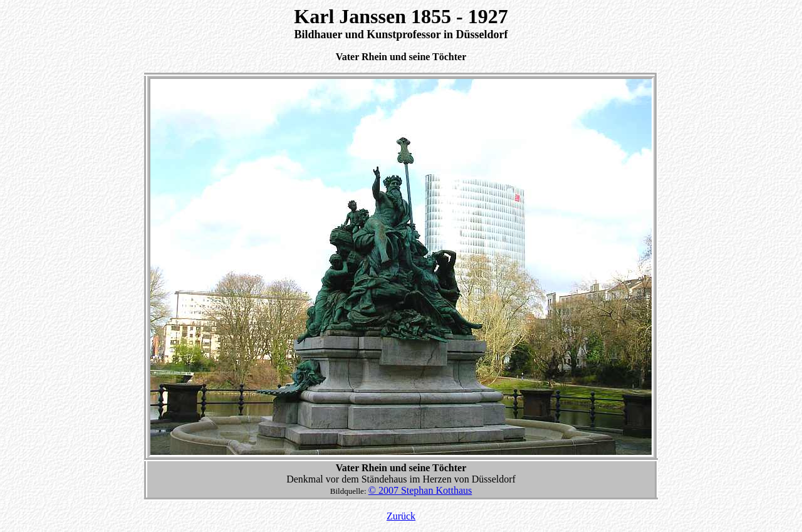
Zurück (401, 516)
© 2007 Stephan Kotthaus (420, 490)
